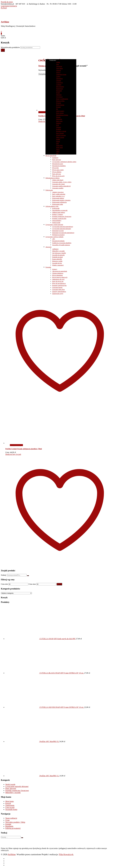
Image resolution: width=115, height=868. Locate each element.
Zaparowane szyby (58, 294)
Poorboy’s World (61, 131)
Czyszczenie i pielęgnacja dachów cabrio (64, 162)
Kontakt (8, 824)
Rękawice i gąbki (57, 261)
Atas (57, 64)
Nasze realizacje (11, 818)
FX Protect (59, 97)
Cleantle (59, 81)
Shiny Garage (60, 137)
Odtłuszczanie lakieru (59, 212)
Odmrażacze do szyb (58, 279)
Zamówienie (10, 805)
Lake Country (60, 111)
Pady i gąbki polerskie (59, 194)
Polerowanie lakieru (58, 198)
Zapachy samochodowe (59, 291)
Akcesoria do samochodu (60, 271)
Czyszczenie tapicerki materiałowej (63, 227)
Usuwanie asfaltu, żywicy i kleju (62, 182)
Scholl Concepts (61, 135)
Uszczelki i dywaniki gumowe (61, 245)
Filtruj (59, 584)
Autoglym (59, 66)
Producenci (54, 60)
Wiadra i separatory (58, 265)
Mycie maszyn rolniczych (60, 277)
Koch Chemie (60, 105)
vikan (58, 152)
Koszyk (8, 803)
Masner (58, 117)
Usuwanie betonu (57, 287)
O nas (7, 820)
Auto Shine (59, 68)
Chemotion (59, 78)
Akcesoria (48, 247)
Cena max (32, 584)
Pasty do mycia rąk (58, 281)
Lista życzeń (10, 807)
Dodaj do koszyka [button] (16, 445)
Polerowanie (49, 190)
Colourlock (59, 83)
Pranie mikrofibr (57, 259)
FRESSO (59, 95)
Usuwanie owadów (58, 188)
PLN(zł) (4, 8)
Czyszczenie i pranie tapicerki (54, 225)
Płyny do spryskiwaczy (59, 283)
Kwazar (58, 107)
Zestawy (55, 269)
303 (57, 154)
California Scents (61, 74)
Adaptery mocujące (58, 192)
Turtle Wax (59, 145)
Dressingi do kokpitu (58, 241)
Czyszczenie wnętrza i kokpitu (54, 237)
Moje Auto (59, 121)
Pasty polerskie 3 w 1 (58, 196)
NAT (58, 125)
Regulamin (9, 826)
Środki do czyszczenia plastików (62, 243)
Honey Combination (62, 99)
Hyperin (59, 103)
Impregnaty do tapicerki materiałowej (63, 233)
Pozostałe (48, 267)
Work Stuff (59, 147)
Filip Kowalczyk (66, 854)
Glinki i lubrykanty (58, 180)
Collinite (59, 85)
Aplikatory (55, 249)
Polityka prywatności (13, 828)
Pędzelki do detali (57, 257)
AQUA (58, 72)
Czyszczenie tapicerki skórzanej (62, 229)
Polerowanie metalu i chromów (61, 200)
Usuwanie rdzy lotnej (58, 184)
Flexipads (59, 91)
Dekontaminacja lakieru (53, 178)
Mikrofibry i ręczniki (58, 251)
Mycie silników (57, 172)
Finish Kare (60, 89)
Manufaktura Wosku (62, 115)
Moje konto (10, 801)
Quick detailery (57, 220)
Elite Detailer (60, 87)
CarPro (58, 76)
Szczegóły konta (11, 809)
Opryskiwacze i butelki (59, 253)
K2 (57, 109)
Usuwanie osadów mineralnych (61, 186)
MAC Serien (60, 113)
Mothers (59, 123)
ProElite (59, 129)
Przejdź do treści (7, 2)
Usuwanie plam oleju (58, 289)
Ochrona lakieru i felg (52, 206)
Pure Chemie (60, 133)
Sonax (58, 141)
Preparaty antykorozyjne (59, 285)
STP (57, 143)
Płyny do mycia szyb (58, 176)
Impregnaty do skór (58, 231)
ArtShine (5, 22)
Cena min (4, 584)
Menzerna (59, 119)
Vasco (58, 149)
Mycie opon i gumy (58, 170)
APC (54, 239)
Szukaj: (4, 575)
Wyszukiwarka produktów (10, 47)
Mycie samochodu (51, 156)
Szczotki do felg (57, 263)
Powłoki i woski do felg (59, 218)
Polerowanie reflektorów (59, 202)
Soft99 (58, 139)
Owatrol (59, 127)
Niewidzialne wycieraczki (60, 210)
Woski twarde (56, 223)
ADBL (58, 62)
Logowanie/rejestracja (9, 6)
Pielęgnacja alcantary (58, 235)
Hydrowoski (56, 208)
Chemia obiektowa (58, 273)
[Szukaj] (3, 50)
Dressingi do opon (58, 164)
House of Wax (60, 101)
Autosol (58, 70)
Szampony (55, 158)
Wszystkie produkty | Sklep (15, 822)
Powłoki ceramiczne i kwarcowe (62, 216)
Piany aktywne (57, 160)
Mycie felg (55, 168)
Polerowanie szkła (58, 204)
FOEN (58, 93)
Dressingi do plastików (59, 166)
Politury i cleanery (58, 214)
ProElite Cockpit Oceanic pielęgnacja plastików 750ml (24, 449)
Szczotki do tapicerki (58, 255)
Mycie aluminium (57, 275)
